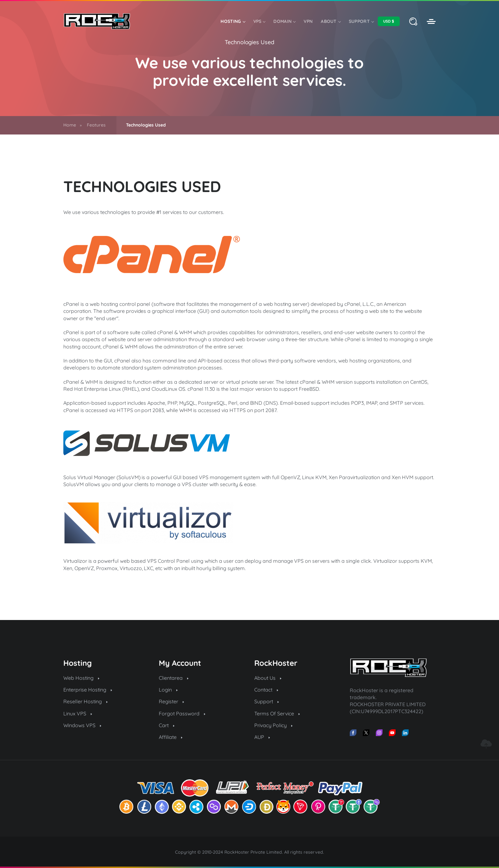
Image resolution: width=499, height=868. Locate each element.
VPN (308, 21)
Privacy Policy (273, 725)
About (331, 21)
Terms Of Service (277, 713)
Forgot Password (182, 713)
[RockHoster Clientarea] (431, 21)
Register (171, 701)
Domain (284, 21)
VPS (259, 21)
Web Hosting (81, 678)
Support (361, 21)
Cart (167, 725)
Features (96, 125)
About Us (268, 678)
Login (168, 690)
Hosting (233, 21)
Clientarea (174, 678)
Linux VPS (78, 713)
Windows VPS (82, 725)
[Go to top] (486, 744)
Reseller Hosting (85, 701)
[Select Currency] (389, 21)
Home (70, 125)
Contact (266, 690)
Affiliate (171, 737)
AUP (262, 737)
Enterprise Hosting (88, 690)
